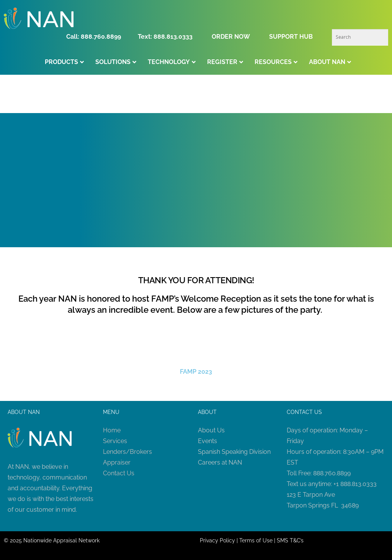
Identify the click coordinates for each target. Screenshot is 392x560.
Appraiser (117, 462)
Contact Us (119, 473)
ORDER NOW (231, 37)
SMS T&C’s (290, 540)
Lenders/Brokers (127, 452)
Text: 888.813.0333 (165, 37)
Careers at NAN (220, 462)
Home (112, 430)
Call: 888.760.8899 (96, 37)
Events (207, 441)
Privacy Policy (217, 540)
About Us (211, 430)
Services (115, 441)
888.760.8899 (332, 473)
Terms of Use (256, 540)
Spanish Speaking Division (234, 452)
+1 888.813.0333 (355, 484)
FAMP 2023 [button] (196, 372)
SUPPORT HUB (291, 37)
